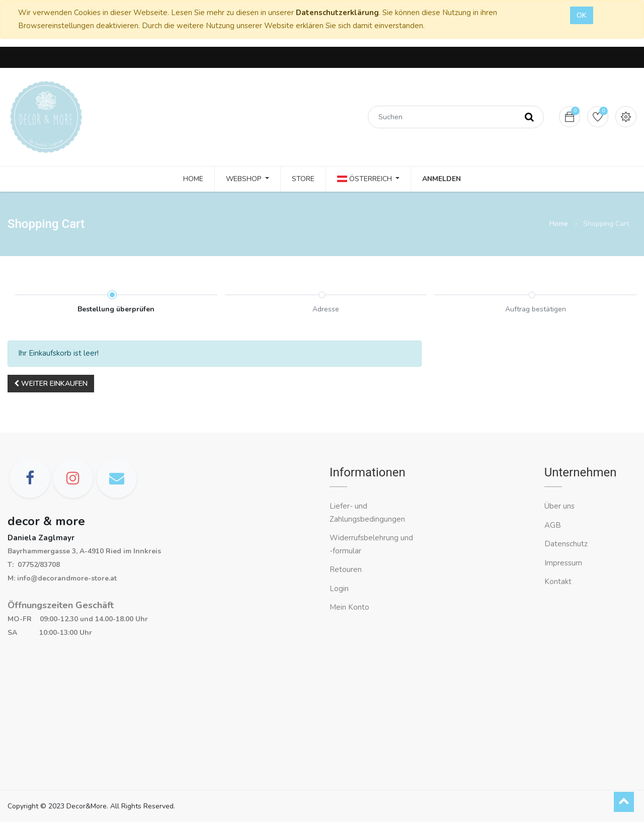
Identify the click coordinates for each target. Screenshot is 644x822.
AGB (553, 525)
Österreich (366, 179)
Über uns (559, 506)
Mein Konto (349, 607)
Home (559, 224)
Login (339, 589)
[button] (51, 384)
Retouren (346, 569)
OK (582, 15)
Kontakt (559, 582)
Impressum (564, 563)
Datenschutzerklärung (337, 13)
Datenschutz (566, 544)
